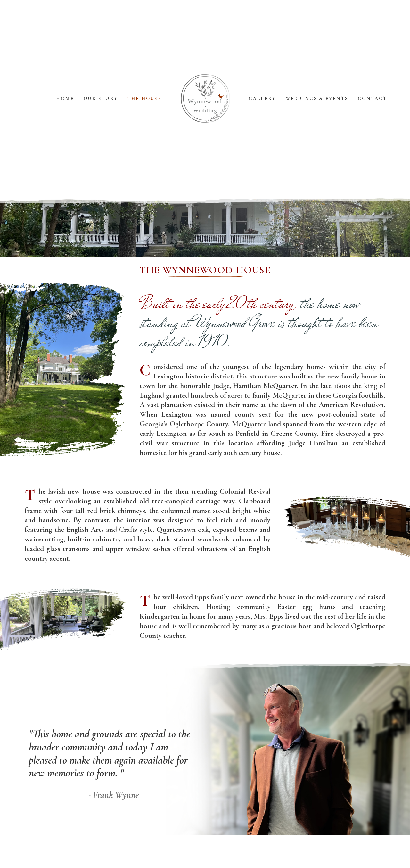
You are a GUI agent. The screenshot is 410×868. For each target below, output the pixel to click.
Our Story (101, 98)
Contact (372, 98)
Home (65, 98)
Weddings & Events (317, 98)
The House (144, 98)
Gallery (262, 98)
